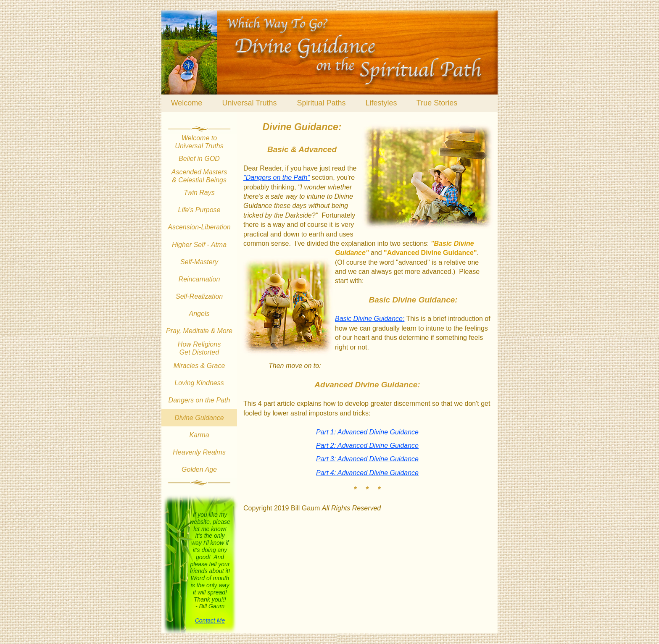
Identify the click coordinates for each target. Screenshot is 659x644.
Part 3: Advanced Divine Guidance (367, 459)
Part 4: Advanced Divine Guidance (367, 473)
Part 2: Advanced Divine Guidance (367, 446)
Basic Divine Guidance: (370, 319)
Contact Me (210, 620)
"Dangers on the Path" (277, 177)
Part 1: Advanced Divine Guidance (367, 432)
